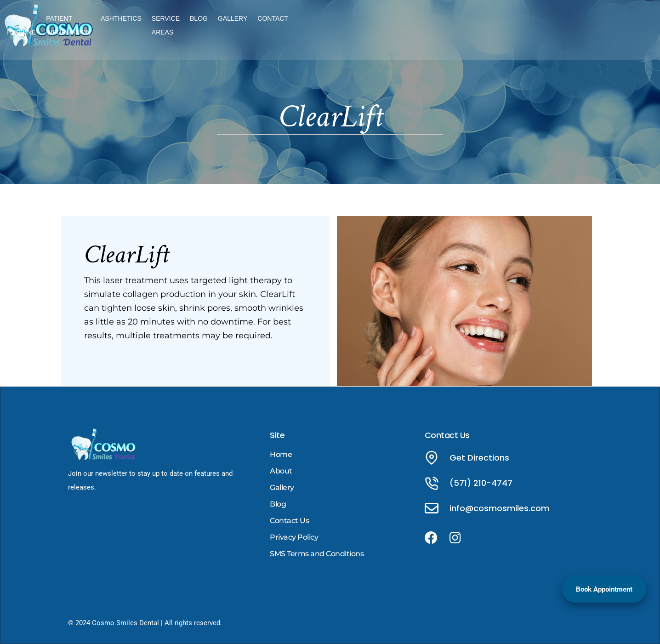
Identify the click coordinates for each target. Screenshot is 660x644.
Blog (278, 504)
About (281, 471)
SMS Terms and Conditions (317, 554)
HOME (172, 24)
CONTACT (581, 24)
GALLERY (541, 24)
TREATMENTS (214, 24)
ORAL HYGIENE (269, 24)
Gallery (282, 487)
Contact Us (289, 521)
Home (281, 454)
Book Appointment (604, 589)
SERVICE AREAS (462, 24)
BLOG (507, 24)
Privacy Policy (294, 537)
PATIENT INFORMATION (340, 24)
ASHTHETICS (407, 24)
